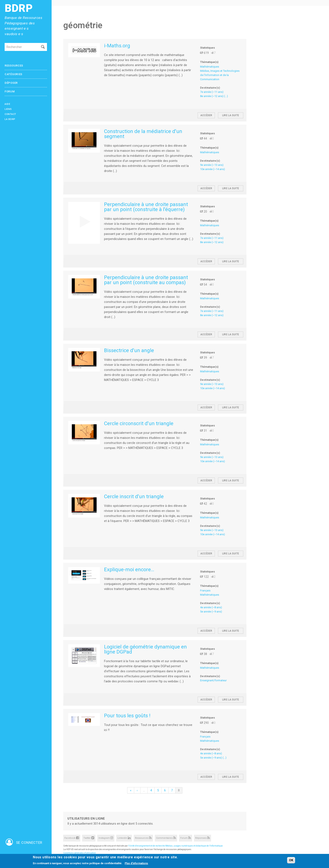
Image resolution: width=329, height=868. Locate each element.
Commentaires (166, 838)
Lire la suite (231, 115)
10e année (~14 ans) (213, 169)
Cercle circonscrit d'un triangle (139, 423)
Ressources (14, 66)
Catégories (13, 74)
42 (204, 504)
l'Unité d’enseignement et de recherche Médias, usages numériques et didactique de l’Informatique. (176, 846)
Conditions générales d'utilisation (80, 853)
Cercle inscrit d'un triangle (134, 497)
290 (204, 723)
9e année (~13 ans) (212, 165)
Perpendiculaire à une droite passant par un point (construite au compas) (146, 280)
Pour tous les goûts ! (127, 716)
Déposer (11, 83)
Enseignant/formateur (213, 680)
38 (204, 654)
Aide (7, 104)
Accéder (206, 115)
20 (204, 212)
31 (204, 431)
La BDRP (10, 119)
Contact (10, 114)
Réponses (203, 838)
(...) (226, 96)
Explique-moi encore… (129, 570)
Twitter (89, 838)
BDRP (19, 8)
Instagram (106, 838)
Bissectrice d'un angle (129, 350)
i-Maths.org (117, 46)
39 (204, 358)
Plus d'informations (136, 864)
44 (204, 138)
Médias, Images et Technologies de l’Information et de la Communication (220, 75)
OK (291, 860)
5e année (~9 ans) (211, 612)
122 (204, 577)
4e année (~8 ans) (211, 607)
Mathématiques (210, 67)
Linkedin (124, 838)
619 (204, 53)
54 (204, 285)
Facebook (72, 838)
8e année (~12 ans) (212, 96)
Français (205, 590)
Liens (8, 109)
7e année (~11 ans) (212, 92)
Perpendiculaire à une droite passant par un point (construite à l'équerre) (146, 207)
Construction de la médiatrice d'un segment (143, 134)
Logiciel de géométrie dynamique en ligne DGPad (145, 649)
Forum (10, 91)
